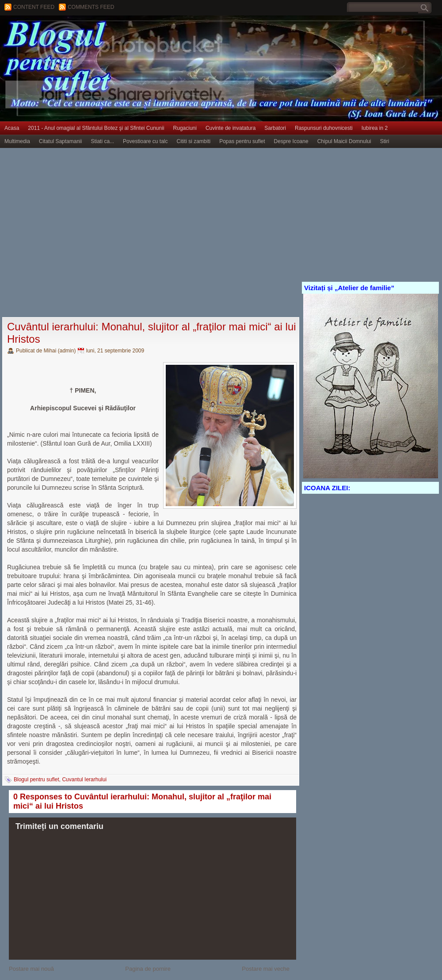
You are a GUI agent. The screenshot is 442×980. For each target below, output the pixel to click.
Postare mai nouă (31, 969)
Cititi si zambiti (194, 141)
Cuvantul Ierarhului (84, 779)
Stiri (385, 141)
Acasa (12, 128)
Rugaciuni (185, 128)
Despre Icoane (291, 141)
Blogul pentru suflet (36, 779)
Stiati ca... (102, 141)
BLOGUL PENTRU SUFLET (99, 33)
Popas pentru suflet (242, 141)
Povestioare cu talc (145, 141)
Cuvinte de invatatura (231, 128)
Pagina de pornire (148, 969)
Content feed (34, 7)
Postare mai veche (266, 969)
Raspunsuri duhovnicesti (324, 128)
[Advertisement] (83, 233)
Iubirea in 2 (375, 128)
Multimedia (17, 141)
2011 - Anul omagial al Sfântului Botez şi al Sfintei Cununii (96, 128)
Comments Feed (91, 7)
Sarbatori (275, 128)
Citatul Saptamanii (60, 141)
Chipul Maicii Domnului (344, 141)
